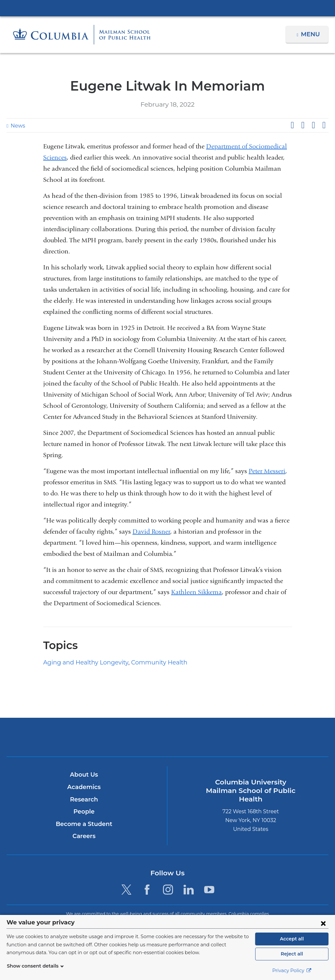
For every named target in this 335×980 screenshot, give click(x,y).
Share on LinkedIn (313, 125)
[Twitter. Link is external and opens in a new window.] (126, 890)
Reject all (292, 954)
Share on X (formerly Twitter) (303, 125)
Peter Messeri (267, 471)
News (17, 126)
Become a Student (84, 824)
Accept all (292, 939)
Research (84, 799)
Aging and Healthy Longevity (80, 662)
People (84, 812)
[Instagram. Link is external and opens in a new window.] (168, 890)
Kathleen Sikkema (196, 592)
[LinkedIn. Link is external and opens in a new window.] (189, 890)
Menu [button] (311, 34)
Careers (84, 836)
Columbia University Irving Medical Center (167, 8)
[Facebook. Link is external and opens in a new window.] (147, 890)
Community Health (145, 662)
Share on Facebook (292, 125)
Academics (84, 787)
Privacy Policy (292, 971)
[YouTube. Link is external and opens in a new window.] (209, 890)
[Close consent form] (323, 923)
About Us (84, 775)
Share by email (324, 125)
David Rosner (151, 532)
